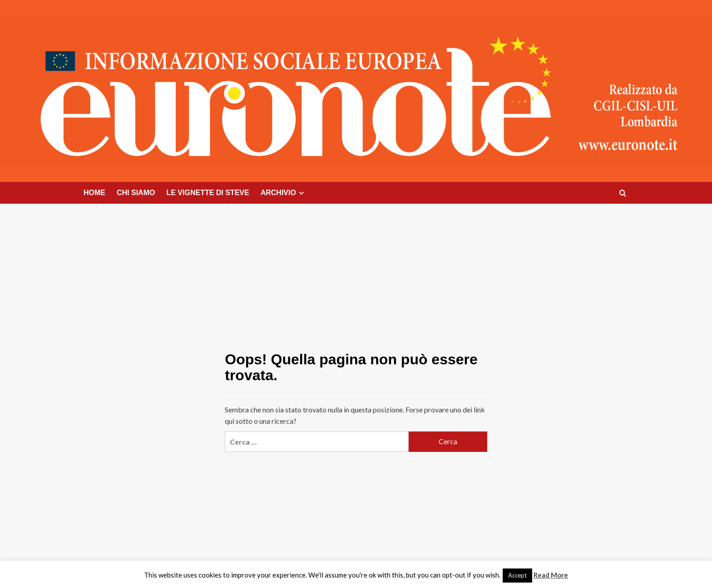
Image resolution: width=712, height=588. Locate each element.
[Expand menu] (301, 193)
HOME (94, 193)
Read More (551, 575)
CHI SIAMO (136, 193)
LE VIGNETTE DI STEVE (208, 193)
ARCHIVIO (284, 193)
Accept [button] (517, 575)
